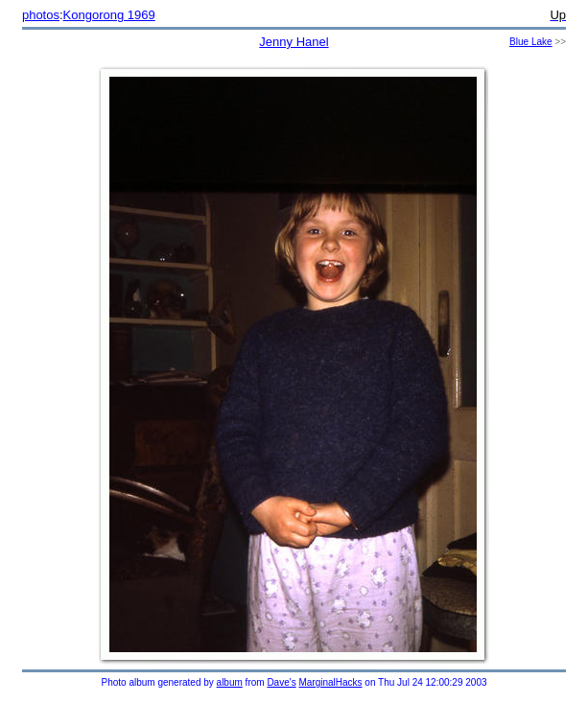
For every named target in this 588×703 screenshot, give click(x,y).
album (230, 682)
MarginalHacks (330, 682)
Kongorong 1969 (109, 15)
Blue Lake (530, 42)
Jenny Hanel (294, 42)
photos (41, 15)
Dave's (281, 682)
